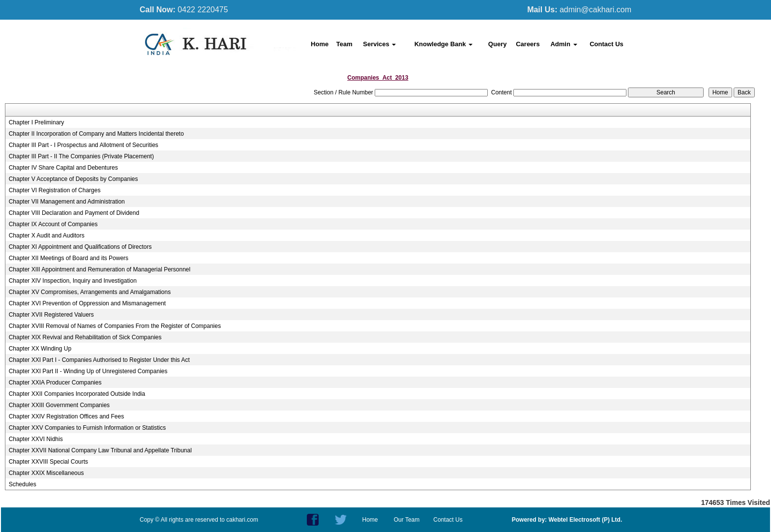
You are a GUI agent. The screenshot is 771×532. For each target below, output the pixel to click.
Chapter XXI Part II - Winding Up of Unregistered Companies (88, 371)
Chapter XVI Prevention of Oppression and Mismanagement (88, 303)
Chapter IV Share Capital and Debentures (63, 168)
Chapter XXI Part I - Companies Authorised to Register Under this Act (99, 360)
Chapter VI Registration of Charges (55, 190)
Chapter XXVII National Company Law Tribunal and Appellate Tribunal (100, 450)
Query (498, 44)
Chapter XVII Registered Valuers (51, 315)
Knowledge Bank (444, 44)
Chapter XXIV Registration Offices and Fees (67, 416)
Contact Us (607, 44)
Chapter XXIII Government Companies (59, 405)
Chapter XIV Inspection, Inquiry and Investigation (73, 281)
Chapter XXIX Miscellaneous (46, 473)
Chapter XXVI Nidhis (36, 439)
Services (379, 44)
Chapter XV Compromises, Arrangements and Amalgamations (90, 292)
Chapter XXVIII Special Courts (48, 462)
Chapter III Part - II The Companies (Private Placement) (81, 156)
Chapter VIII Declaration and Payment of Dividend (74, 213)
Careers (528, 44)
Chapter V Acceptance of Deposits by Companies (74, 179)
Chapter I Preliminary (37, 122)
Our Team (407, 520)
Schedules (23, 484)
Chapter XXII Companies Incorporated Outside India (77, 394)
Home (320, 44)
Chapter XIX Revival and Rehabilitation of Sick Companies (85, 337)
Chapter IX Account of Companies (53, 224)
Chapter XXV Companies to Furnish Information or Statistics (87, 428)
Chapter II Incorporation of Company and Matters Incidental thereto (96, 134)
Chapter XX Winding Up (40, 349)
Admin (563, 44)
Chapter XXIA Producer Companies (55, 383)
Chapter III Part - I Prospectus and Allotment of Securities (84, 145)
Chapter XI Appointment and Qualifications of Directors (80, 247)
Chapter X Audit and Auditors (47, 236)
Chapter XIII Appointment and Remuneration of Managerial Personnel (100, 269)
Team (344, 44)
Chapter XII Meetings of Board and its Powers (69, 258)
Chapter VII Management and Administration (67, 202)
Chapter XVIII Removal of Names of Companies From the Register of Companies (115, 326)
